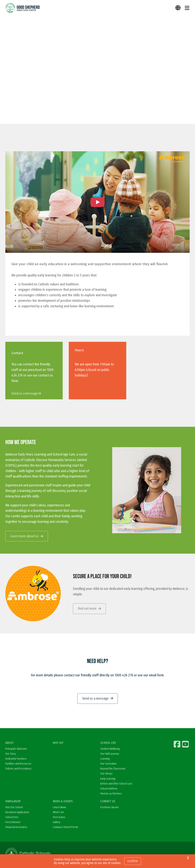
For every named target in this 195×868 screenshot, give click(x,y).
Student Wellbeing (110, 749)
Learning (105, 759)
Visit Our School (14, 807)
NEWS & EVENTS (63, 801)
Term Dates (59, 817)
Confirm (133, 861)
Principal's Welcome (16, 749)
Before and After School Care (116, 784)
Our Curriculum (108, 764)
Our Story (11, 754)
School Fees (12, 817)
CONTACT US (108, 801)
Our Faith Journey (110, 754)
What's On (58, 812)
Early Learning (108, 779)
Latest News (60, 807)
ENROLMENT (13, 801)
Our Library (106, 774)
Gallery (56, 822)
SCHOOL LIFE (108, 743)
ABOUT (9, 743)
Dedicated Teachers (16, 759)
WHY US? (58, 743)
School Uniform (109, 789)
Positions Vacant (109, 807)
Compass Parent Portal (65, 827)
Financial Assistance (16, 827)
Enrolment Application (17, 812)
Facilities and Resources (18, 764)
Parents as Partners (111, 794)
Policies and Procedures (18, 769)
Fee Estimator (13, 822)
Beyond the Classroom (113, 769)
